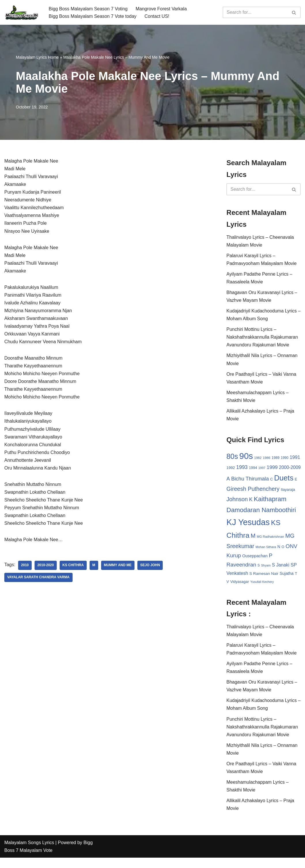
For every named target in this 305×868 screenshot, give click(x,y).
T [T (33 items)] (269, 583)
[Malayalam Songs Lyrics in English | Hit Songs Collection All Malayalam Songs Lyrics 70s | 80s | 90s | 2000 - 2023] (22, 12)
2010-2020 (46, 567)
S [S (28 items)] (290, 567)
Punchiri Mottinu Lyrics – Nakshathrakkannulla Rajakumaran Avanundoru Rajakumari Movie (262, 338)
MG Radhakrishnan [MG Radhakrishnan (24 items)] (240, 548)
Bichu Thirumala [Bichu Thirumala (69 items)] (261, 477)
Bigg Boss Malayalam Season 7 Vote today (93, 16)
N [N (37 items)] (250, 557)
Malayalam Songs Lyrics (29, 853)
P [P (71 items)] (255, 566)
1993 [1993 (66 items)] (242, 468)
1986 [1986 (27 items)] (267, 458)
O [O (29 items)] (254, 558)
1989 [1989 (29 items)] (275, 459)
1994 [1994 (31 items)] (253, 469)
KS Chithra (73, 567)
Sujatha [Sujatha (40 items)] (260, 583)
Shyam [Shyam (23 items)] (231, 575)
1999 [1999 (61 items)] (272, 468)
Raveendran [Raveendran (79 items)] (273, 566)
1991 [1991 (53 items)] (295, 458)
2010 (25, 567)
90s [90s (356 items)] (246, 457)
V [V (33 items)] (273, 583)
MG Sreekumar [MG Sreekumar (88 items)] (274, 547)
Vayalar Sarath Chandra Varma (38, 579)
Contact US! (157, 16)
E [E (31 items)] (248, 489)
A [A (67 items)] (240, 477)
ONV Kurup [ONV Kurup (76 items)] (270, 557)
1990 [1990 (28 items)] (285, 459)
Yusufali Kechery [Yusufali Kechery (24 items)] (238, 591)
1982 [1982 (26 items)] (258, 459)
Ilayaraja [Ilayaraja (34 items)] (267, 500)
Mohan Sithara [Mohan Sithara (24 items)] (237, 558)
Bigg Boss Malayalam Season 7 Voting (88, 8)
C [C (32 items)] (283, 477)
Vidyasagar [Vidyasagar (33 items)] (285, 583)
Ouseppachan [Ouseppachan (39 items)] (239, 566)
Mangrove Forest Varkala (162, 8)
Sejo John (150, 567)
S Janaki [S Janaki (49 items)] (246, 575)
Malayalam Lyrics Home (37, 57)
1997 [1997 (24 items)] (262, 469)
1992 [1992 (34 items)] (231, 469)
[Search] (255, 12)
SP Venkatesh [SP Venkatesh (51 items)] (271, 575)
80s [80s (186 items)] (232, 457)
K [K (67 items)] (228, 510)
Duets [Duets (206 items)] (236, 488)
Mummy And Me (118, 567)
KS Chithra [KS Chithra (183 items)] (276, 536)
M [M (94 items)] (297, 536)
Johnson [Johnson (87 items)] (286, 499)
